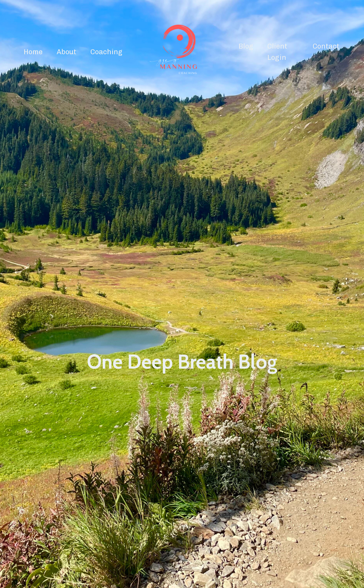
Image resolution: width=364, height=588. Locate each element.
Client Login (277, 52)
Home (33, 52)
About (66, 52)
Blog (246, 46)
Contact (326, 46)
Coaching (106, 52)
